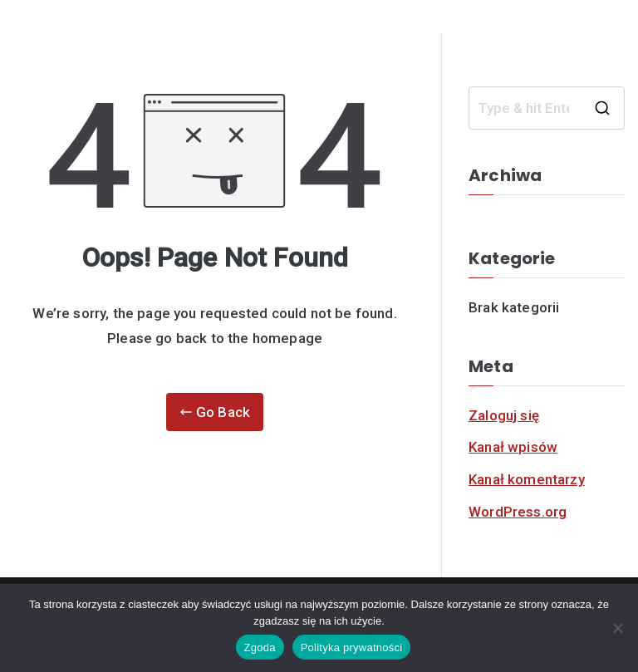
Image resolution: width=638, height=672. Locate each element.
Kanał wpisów (513, 447)
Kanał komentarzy (527, 479)
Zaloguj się (504, 415)
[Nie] (617, 628)
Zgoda (260, 647)
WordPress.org (518, 512)
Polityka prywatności (352, 647)
